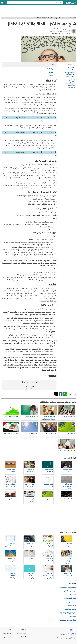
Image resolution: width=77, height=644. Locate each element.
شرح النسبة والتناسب (72, 81)
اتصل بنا (9, 630)
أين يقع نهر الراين (71, 609)
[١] (31, 87)
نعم (32, 387)
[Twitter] (71, 630)
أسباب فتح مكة (72, 605)
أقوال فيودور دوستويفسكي (68, 620)
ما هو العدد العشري (72, 68)
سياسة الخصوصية (22, 633)
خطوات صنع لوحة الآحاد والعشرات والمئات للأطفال (70, 75)
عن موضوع (23, 630)
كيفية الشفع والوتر (70, 598)
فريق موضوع (8, 637)
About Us (24, 637)
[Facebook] (75, 630)
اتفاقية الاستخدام (6, 633)
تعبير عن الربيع (72, 616)
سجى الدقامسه (53, 31)
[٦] (22, 164)
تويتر (56, 394)
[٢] (37, 89)
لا (27, 387)
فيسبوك (61, 394)
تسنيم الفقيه (56, 29)
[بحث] (61, 3)
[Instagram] (67, 630)
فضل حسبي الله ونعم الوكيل (67, 613)
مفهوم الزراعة (72, 602)
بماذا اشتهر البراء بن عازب (71, 86)
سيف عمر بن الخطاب (70, 591)
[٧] (40, 301)
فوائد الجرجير (72, 594)
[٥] (35, 113)
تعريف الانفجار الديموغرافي (68, 587)
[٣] (23, 104)
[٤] (53, 113)
